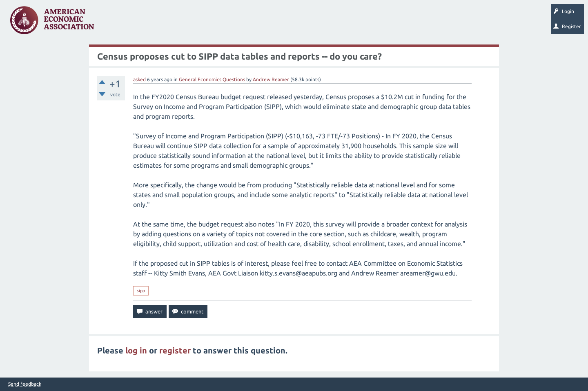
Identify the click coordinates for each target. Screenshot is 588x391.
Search (285, 23)
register (175, 350)
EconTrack (381, 23)
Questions (117, 23)
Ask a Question (250, 23)
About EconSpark (342, 23)
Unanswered (152, 23)
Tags (183, 23)
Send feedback (25, 384)
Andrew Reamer (271, 79)
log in (136, 350)
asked (139, 79)
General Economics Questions (212, 79)
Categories (212, 23)
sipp (141, 291)
